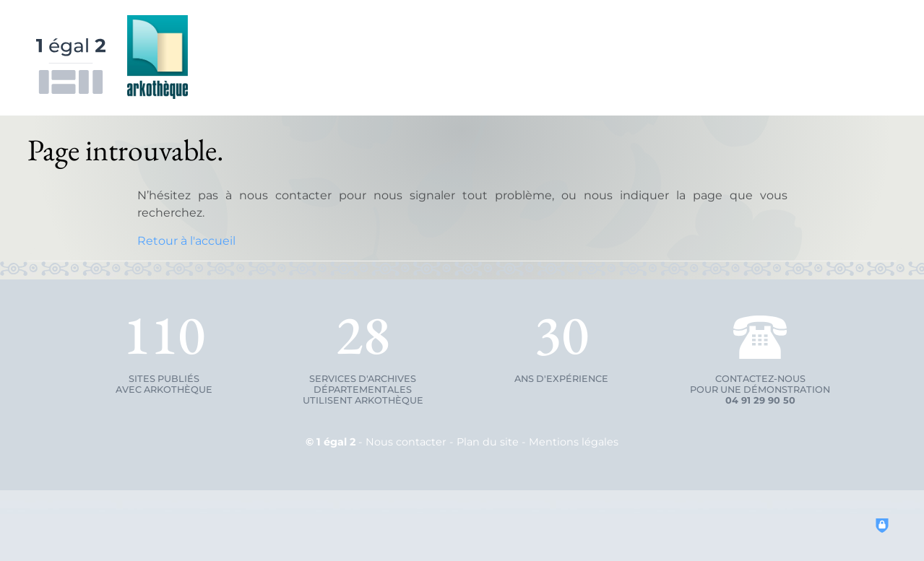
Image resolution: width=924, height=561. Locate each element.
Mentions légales (574, 442)
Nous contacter (406, 442)
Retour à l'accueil (186, 241)
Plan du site (488, 442)
